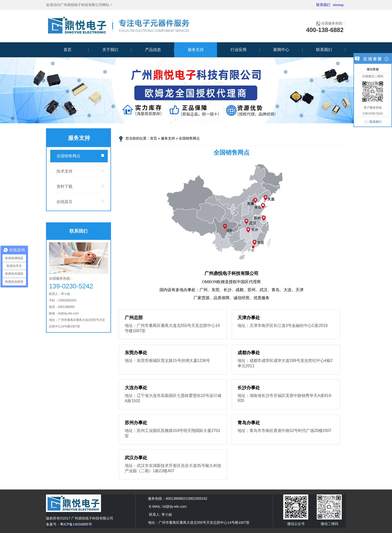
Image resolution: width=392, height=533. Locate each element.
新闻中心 (281, 50)
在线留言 (64, 202)
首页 (67, 50)
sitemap (338, 5)
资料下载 (64, 186)
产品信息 (153, 50)
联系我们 (323, 5)
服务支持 (196, 50)
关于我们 (110, 50)
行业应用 (238, 50)
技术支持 (64, 171)
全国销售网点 (68, 156)
